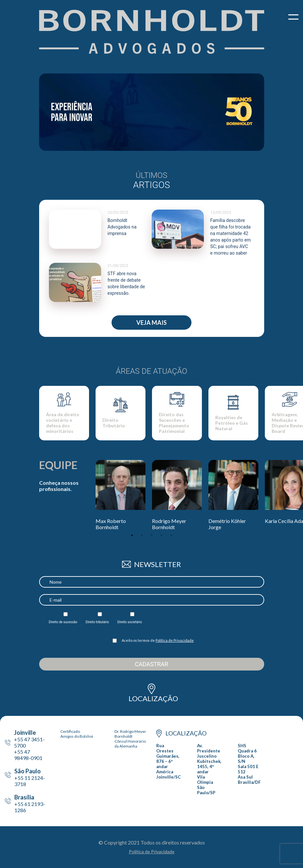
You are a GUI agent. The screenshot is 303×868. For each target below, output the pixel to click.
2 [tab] (142, 535)
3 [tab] (152, 535)
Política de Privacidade (175, 640)
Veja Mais (151, 323)
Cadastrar (151, 664)
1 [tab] (132, 535)
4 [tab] (161, 535)
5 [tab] (171, 535)
